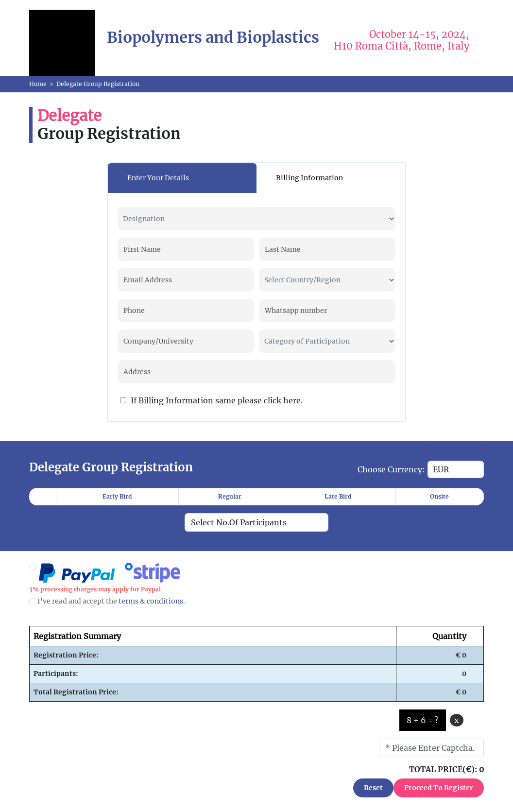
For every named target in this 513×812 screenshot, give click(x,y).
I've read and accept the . (107, 601)
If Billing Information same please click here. (211, 400)
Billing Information (309, 178)
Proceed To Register (439, 788)
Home (38, 84)
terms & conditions (151, 601)
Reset (373, 788)
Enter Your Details (158, 178)
